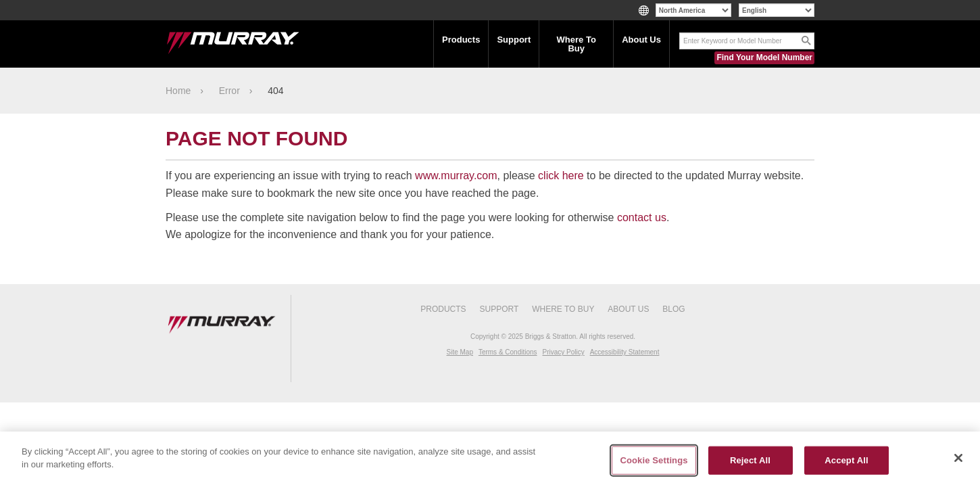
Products (461, 40)
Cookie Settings (654, 460)
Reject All (750, 460)
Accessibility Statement (625, 352)
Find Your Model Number (764, 57)
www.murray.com (456, 176)
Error (229, 91)
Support (514, 40)
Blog (673, 309)
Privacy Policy (563, 352)
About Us (641, 40)
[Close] (958, 458)
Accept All (846, 460)
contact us (642, 217)
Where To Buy (577, 44)
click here (561, 176)
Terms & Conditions (508, 352)
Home (178, 91)
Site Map (460, 352)
